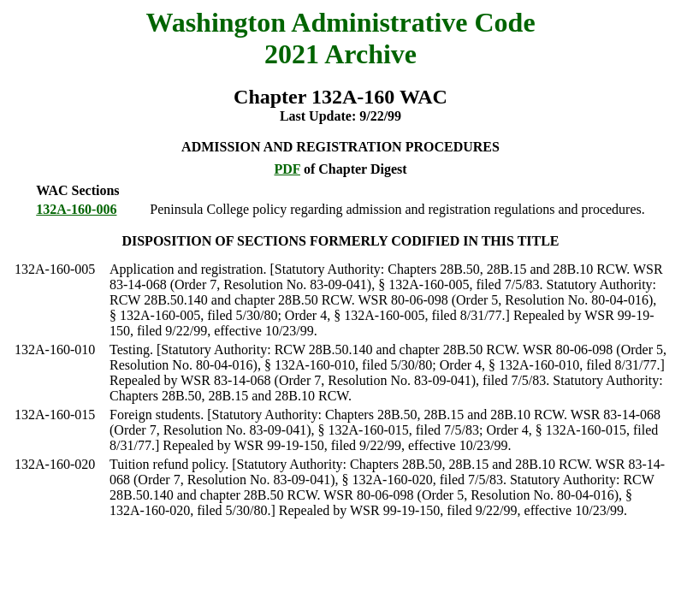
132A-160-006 (76, 209)
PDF (287, 169)
